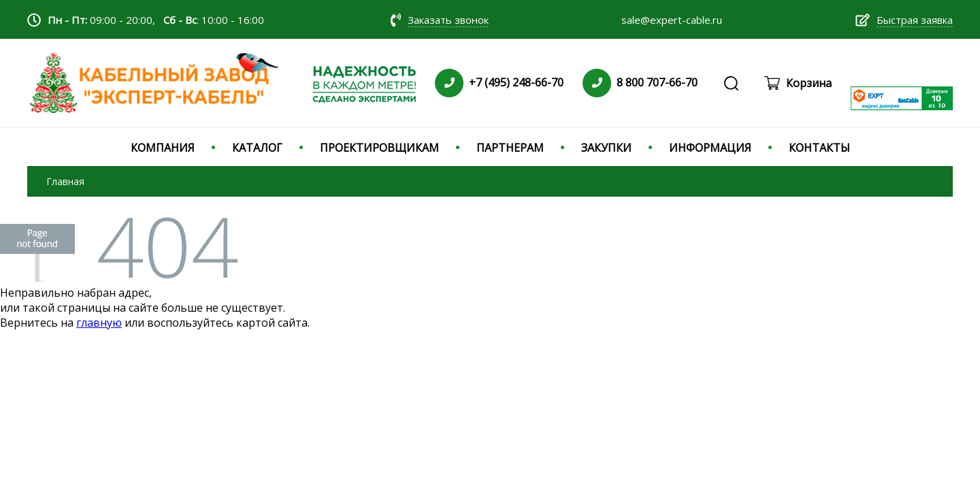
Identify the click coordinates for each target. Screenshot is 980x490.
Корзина (809, 83)
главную (99, 323)
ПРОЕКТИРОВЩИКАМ (379, 148)
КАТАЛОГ (257, 148)
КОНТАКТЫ (819, 148)
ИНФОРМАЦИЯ (710, 148)
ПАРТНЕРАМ (510, 148)
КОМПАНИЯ (163, 148)
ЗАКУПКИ (606, 148)
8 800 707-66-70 (657, 82)
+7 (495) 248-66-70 (516, 82)
